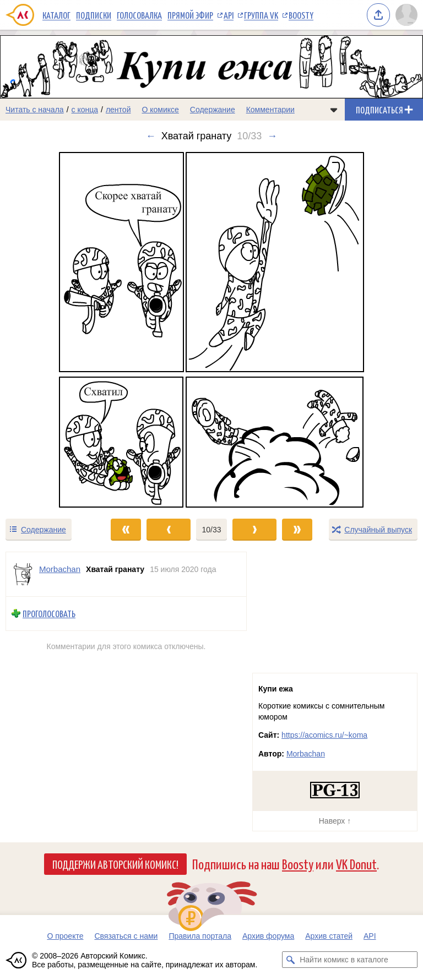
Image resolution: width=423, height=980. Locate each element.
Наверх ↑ (335, 821)
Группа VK (261, 15)
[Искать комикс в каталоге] (290, 960)
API (229, 15)
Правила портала (200, 936)
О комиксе (160, 110)
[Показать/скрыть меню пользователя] (406, 15)
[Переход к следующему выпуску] (211, 330)
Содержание (213, 110)
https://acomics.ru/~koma (324, 735)
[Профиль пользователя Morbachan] (23, 574)
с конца (85, 110)
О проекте (65, 936)
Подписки (94, 15)
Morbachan (306, 754)
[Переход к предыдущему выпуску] (53, 330)
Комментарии (270, 110)
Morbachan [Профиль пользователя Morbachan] (60, 569)
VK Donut (356, 864)
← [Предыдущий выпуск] (151, 136)
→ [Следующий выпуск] (272, 136)
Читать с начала (35, 110)
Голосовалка (139, 15)
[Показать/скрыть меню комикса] (334, 110)
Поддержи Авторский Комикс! (115, 864)
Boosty (301, 15)
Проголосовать (49, 614)
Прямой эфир (190, 15)
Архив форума (268, 936)
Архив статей (329, 936)
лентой (118, 110)
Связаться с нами (126, 936)
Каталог (56, 15)
